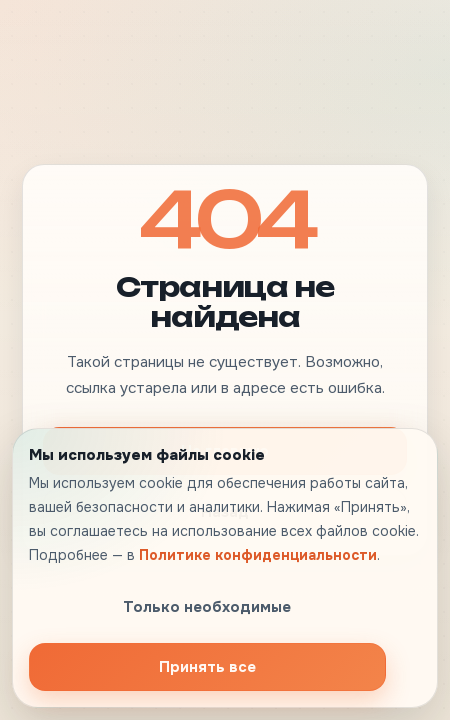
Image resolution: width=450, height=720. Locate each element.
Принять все (207, 667)
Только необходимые (207, 607)
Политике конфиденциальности (258, 555)
